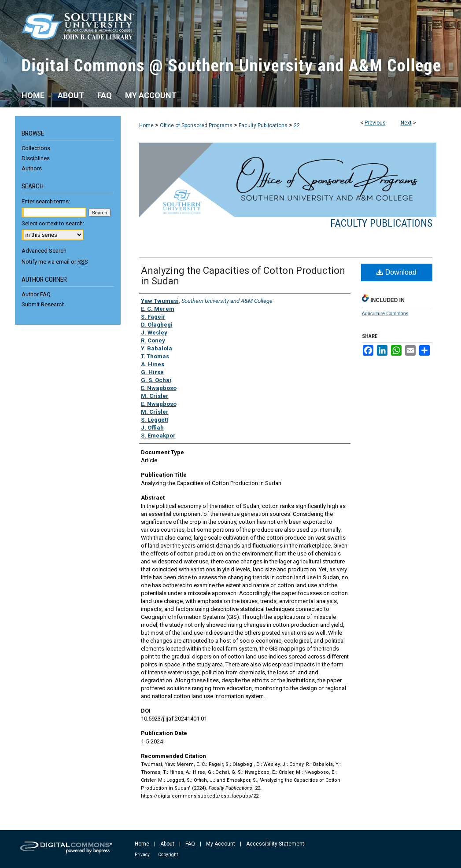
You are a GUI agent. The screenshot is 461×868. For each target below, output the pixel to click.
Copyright (168, 855)
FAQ (190, 844)
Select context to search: (53, 223)
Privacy (142, 855)
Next (406, 123)
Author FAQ (36, 294)
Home (146, 125)
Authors (32, 168)
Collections (36, 148)
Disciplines (36, 158)
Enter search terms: (46, 201)
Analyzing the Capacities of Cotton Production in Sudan (243, 276)
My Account (221, 844)
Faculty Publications (263, 125)
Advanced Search (44, 251)
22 (297, 125)
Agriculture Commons (385, 313)
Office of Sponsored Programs (196, 125)
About (167, 844)
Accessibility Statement (275, 844)
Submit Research (43, 304)
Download (396, 272)
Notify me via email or (55, 262)
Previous (375, 123)
